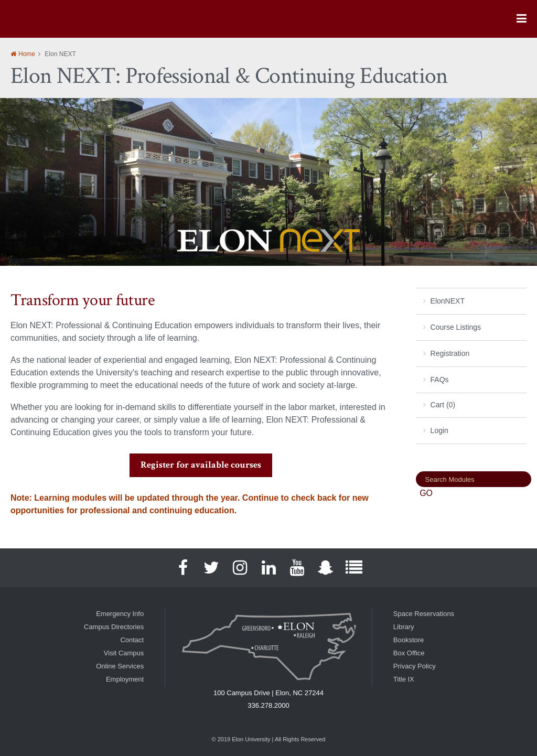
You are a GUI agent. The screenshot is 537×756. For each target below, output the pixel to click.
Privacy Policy (415, 666)
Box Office (409, 653)
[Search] (474, 479)
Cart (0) (443, 405)
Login (439, 430)
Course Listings (456, 327)
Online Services (120, 666)
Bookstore (409, 640)
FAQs (440, 380)
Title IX (404, 679)
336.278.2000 (268, 705)
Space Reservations (424, 614)
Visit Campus (124, 653)
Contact (132, 640)
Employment (125, 679)
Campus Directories (114, 627)
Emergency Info (120, 614)
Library (404, 627)
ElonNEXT (448, 301)
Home (27, 54)
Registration (450, 353)
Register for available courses (201, 465)
